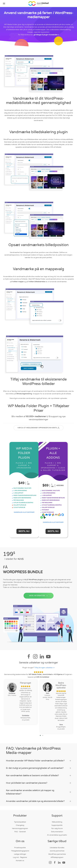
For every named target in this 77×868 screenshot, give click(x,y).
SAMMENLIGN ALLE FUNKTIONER (24, 513)
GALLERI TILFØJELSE (19, 506)
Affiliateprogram (57, 857)
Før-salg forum (57, 828)
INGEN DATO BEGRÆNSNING (22, 499)
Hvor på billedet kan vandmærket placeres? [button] (38, 783)
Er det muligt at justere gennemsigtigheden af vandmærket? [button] (38, 768)
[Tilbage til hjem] (38, 4)
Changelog (20, 825)
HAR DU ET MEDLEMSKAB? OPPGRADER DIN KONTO (38, 429)
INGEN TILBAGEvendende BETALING (24, 496)
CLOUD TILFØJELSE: (47, 513)
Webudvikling (57, 822)
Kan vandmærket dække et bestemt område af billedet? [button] (38, 776)
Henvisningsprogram (20, 828)
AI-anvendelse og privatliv (57, 835)
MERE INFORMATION (39, 600)
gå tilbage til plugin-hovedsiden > (46, 36)
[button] (4, 4)
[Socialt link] (50, 862)
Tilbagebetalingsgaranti (20, 851)
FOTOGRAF (45, 511)
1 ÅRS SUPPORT (18, 494)
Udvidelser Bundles (57, 848)
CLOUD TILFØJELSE (19, 508)
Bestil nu (24, 532)
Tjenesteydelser (20, 822)
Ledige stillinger (20, 854)
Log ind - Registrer (20, 857)
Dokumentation (57, 832)
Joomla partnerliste (57, 851)
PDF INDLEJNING (18, 501)
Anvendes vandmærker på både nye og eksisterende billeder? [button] (38, 801)
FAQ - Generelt (20, 832)
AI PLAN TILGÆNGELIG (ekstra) (23, 504)
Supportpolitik (57, 825)
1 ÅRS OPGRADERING (19, 491)
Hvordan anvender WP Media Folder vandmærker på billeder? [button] (38, 761)
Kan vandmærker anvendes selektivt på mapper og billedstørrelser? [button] (38, 792)
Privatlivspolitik (20, 848)
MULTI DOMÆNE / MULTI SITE (22, 489)
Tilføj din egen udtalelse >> (44, 669)
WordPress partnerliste (57, 854)
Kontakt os (20, 861)
